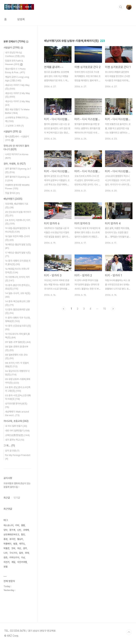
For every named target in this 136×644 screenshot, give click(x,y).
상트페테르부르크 (11, 535)
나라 (5, 553)
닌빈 (19, 530)
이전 (64, 309)
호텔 (5, 567)
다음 (113, 309)
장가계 (12, 530)
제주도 (22, 544)
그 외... (9, 446)
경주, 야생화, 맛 (15, 164)
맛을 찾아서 (12, 193)
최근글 (7, 498)
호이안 (12, 539)
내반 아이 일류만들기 (17, 431)
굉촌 (5, 557)
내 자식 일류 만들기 (16, 426)
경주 (25, 548)
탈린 (23, 535)
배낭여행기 (13, 199)
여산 (19, 548)
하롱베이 (7, 544)
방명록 (21, 19)
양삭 (5, 530)
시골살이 (12, 131)
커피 (17, 525)
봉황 (23, 525)
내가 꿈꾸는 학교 (15, 440)
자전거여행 (22, 562)
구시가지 (13, 553)
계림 (13, 562)
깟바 (13, 548)
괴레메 (26, 530)
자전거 (6, 562)
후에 (27, 553)
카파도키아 (14, 557)
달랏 (21, 553)
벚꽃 (15, 544)
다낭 (23, 557)
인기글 (17, 498)
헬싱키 (20, 539)
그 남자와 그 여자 (14, 126)
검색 (121, 7)
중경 (5, 539)
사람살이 (13, 48)
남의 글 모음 (12, 451)
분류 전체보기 (16, 42)
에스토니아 (8, 525)
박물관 (6, 548)
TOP (129, 632)
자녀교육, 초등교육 (16, 421)
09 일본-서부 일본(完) (18, 342)
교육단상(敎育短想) (17, 435)
